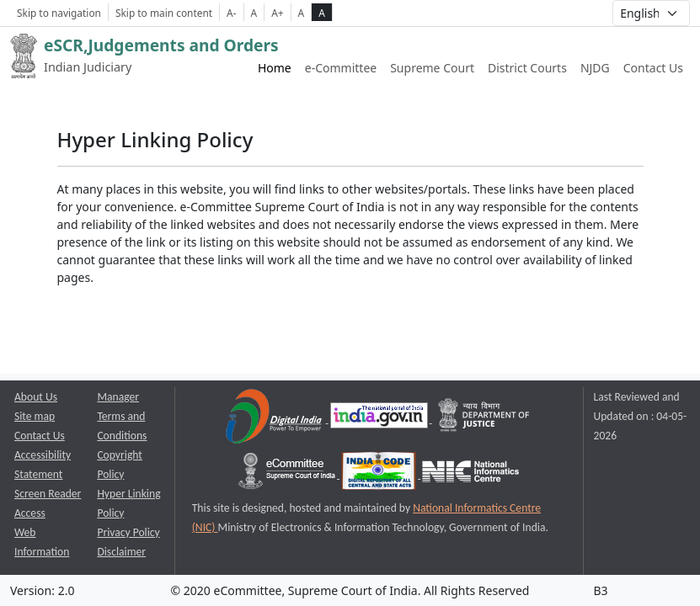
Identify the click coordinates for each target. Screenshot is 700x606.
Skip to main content (164, 13)
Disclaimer (121, 552)
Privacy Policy (128, 532)
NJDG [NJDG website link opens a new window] (595, 68)
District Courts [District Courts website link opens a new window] (527, 68)
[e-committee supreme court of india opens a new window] (288, 474)
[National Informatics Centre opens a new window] (470, 474)
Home (275, 68)
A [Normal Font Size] (254, 13)
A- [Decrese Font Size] (231, 13)
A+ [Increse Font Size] (277, 13)
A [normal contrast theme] (302, 13)
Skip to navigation (59, 13)
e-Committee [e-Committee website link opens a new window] (341, 68)
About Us (36, 397)
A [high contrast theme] (322, 13)
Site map (35, 416)
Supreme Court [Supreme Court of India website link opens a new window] (432, 68)
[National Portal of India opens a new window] (380, 419)
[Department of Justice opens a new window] (484, 419)
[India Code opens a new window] (380, 474)
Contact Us (653, 68)
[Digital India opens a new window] (275, 419)
